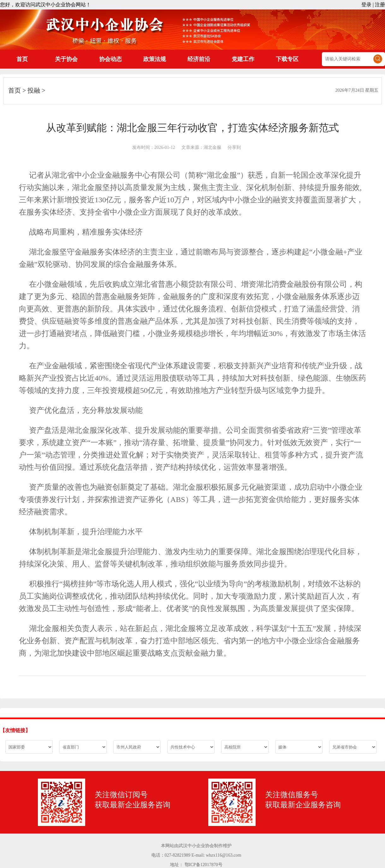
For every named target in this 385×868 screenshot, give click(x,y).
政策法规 (155, 59)
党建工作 (243, 59)
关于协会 (66, 59)
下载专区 (287, 59)
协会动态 (110, 59)
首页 (22, 59)
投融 (34, 90)
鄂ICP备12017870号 (204, 865)
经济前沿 (199, 59)
